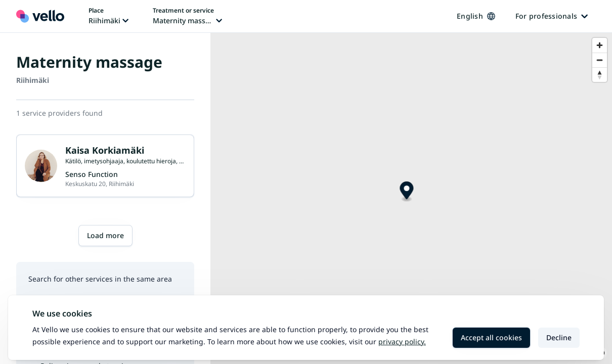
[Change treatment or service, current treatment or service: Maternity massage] (187, 16)
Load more (105, 235)
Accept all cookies (491, 337)
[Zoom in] (600, 45)
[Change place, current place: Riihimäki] (108, 16)
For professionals (552, 16)
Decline (559, 337)
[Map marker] (406, 192)
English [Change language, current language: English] (476, 16)
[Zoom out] (600, 60)
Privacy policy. (402, 342)
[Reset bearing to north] (600, 75)
